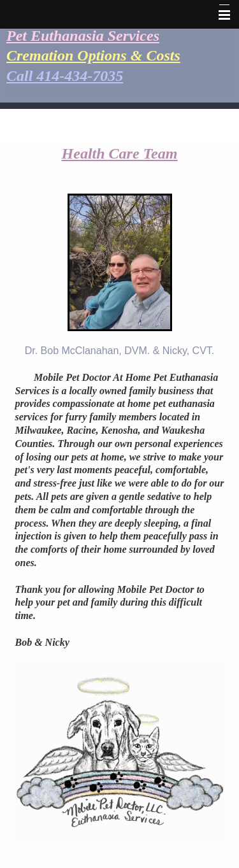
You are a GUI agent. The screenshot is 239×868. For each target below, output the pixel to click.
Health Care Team (120, 153)
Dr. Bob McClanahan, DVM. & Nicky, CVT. (120, 351)
